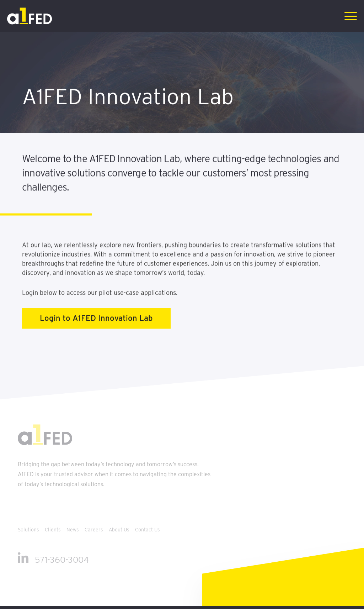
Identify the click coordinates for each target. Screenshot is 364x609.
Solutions (29, 530)
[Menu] (348, 16)
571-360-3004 (62, 560)
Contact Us (148, 530)
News (73, 530)
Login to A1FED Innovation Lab (96, 323)
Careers (95, 530)
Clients (53, 530)
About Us (120, 530)
